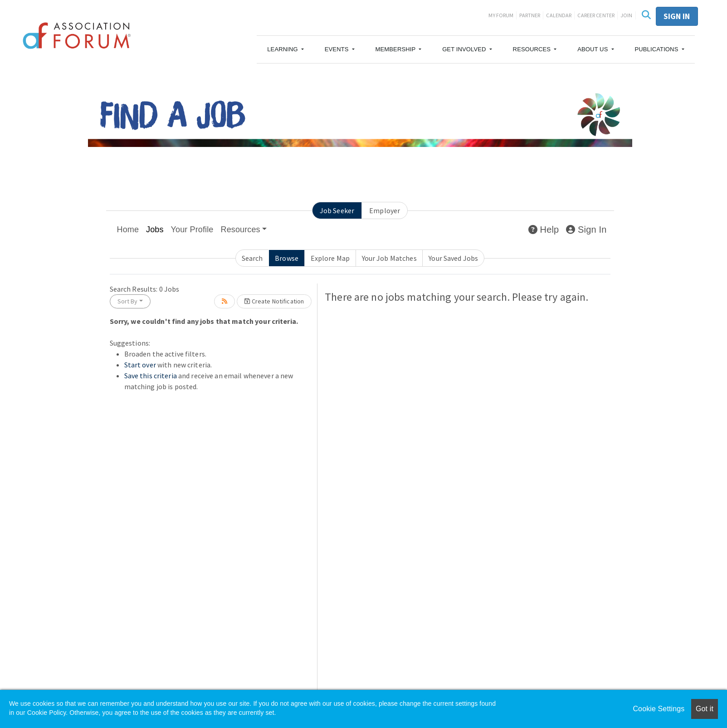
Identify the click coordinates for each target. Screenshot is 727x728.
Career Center (596, 15)
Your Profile (192, 230)
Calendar (559, 15)
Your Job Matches (389, 258)
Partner (530, 15)
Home (128, 230)
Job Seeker (337, 210)
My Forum (501, 15)
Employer (385, 210)
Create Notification (274, 301)
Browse (287, 258)
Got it (705, 709)
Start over (140, 365)
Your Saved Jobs (453, 258)
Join (627, 15)
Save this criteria (151, 376)
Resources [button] (241, 230)
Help (544, 230)
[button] (285, 49)
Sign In (586, 230)
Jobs (155, 230)
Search (252, 258)
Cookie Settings (659, 709)
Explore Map (330, 258)
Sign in (677, 16)
